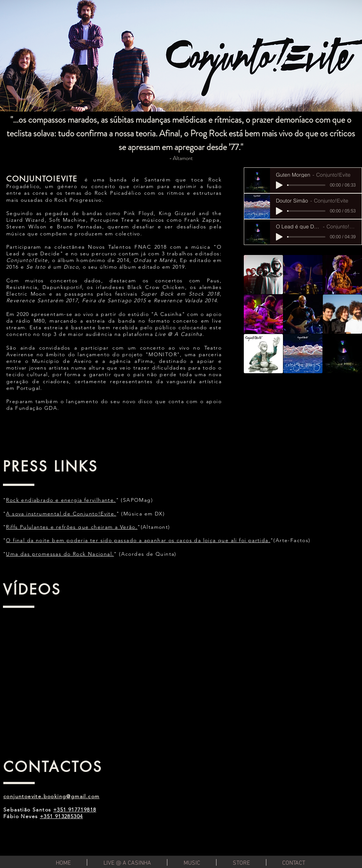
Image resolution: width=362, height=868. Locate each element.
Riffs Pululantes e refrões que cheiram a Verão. (72, 527)
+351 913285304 (62, 816)
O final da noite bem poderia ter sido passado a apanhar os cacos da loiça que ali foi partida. (138, 540)
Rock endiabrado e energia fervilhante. (61, 500)
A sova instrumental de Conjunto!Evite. (61, 514)
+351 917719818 (75, 810)
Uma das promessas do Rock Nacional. (60, 554)
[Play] (279, 185)
